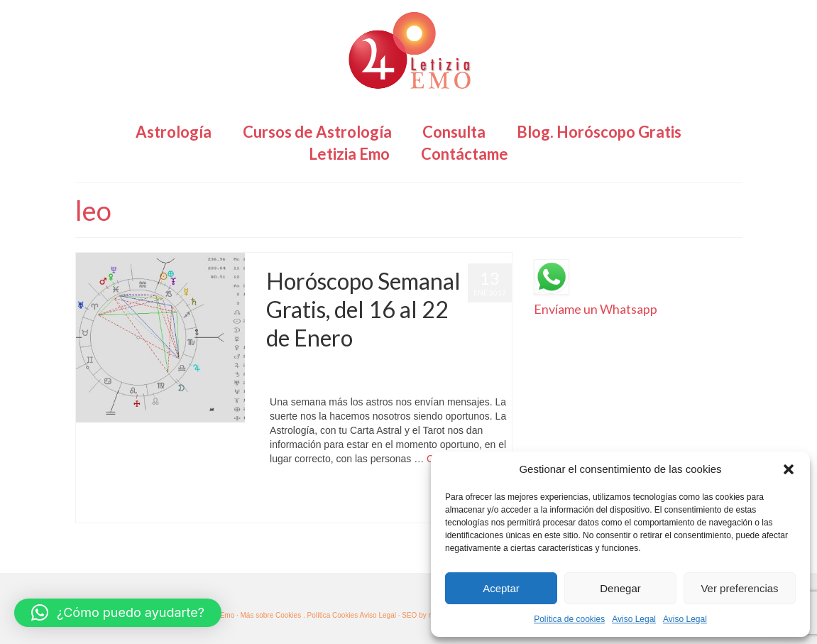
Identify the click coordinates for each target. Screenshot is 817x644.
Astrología (419, 366)
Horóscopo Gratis (471, 366)
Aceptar (501, 588)
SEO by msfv (422, 615)
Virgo (328, 508)
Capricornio (364, 492)
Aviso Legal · (379, 615)
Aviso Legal (634, 619)
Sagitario (280, 508)
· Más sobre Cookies (269, 615)
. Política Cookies (331, 615)
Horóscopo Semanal (302, 381)
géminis (429, 492)
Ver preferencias (739, 588)
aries (309, 492)
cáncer (331, 492)
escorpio (400, 492)
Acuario (285, 492)
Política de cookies (569, 619)
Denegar (620, 588)
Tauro (307, 508)
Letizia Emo (308, 366)
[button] (789, 469)
